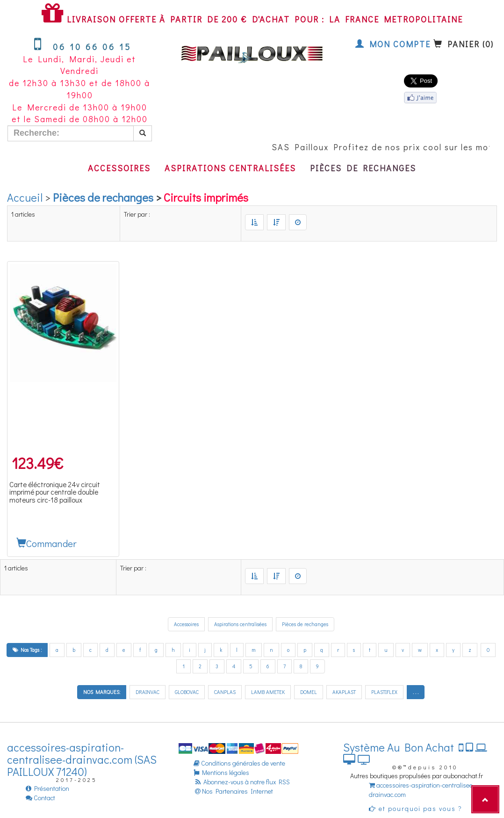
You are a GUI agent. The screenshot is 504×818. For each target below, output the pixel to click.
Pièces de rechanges (363, 168)
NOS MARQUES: (102, 692)
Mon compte (393, 44)
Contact (40, 798)
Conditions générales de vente (239, 763)
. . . (416, 692)
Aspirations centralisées (230, 168)
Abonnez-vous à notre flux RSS (242, 782)
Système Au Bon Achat (415, 753)
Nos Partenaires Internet (233, 791)
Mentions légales (221, 772)
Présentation (47, 788)
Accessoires (119, 168)
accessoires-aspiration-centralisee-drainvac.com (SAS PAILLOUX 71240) (82, 760)
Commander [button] (47, 543)
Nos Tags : (27, 650)
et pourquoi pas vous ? (416, 808)
